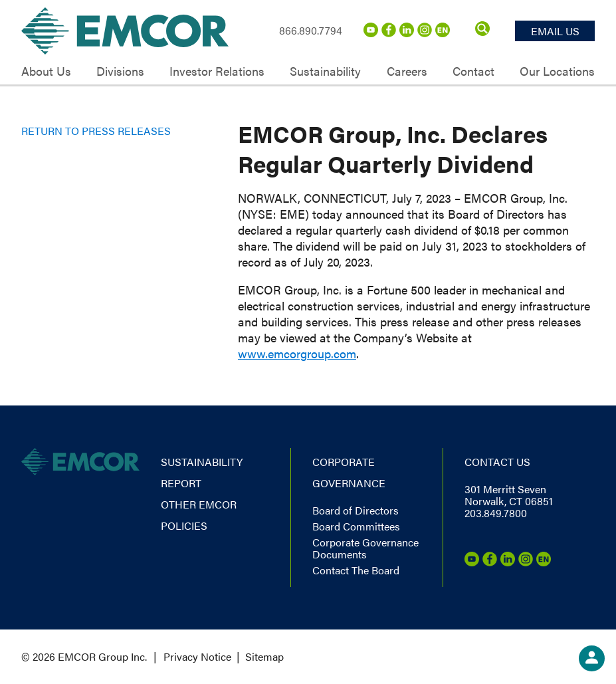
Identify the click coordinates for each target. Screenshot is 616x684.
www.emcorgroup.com (297, 353)
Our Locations (557, 71)
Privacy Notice (197, 656)
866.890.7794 (311, 30)
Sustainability (325, 71)
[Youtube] (371, 33)
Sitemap (264, 656)
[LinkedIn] (407, 33)
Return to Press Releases (96, 131)
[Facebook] (389, 33)
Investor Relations (217, 71)
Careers (407, 71)
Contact (473, 71)
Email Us (555, 31)
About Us (46, 71)
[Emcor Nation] (443, 33)
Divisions (120, 71)
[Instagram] (425, 33)
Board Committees (356, 526)
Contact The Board (356, 570)
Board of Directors (356, 510)
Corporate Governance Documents (365, 548)
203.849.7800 (496, 513)
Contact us (497, 462)
